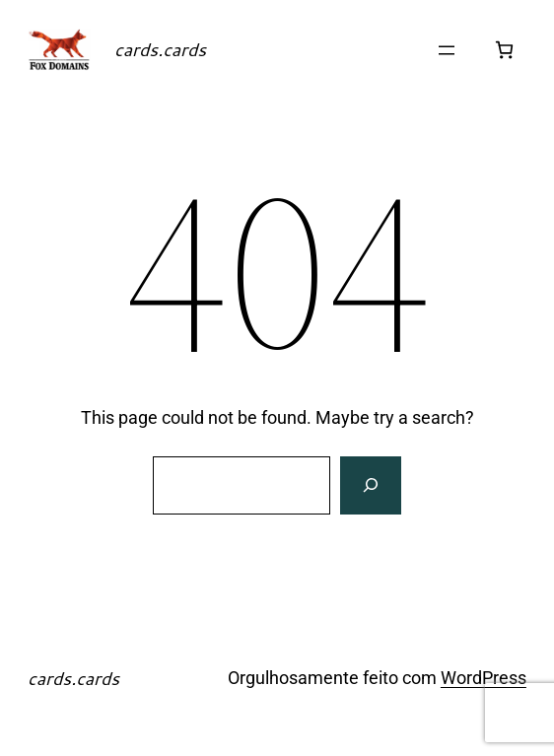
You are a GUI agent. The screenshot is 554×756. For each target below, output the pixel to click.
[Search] (371, 486)
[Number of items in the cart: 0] (504, 50)
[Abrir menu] (447, 50)
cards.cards (160, 49)
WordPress (484, 678)
